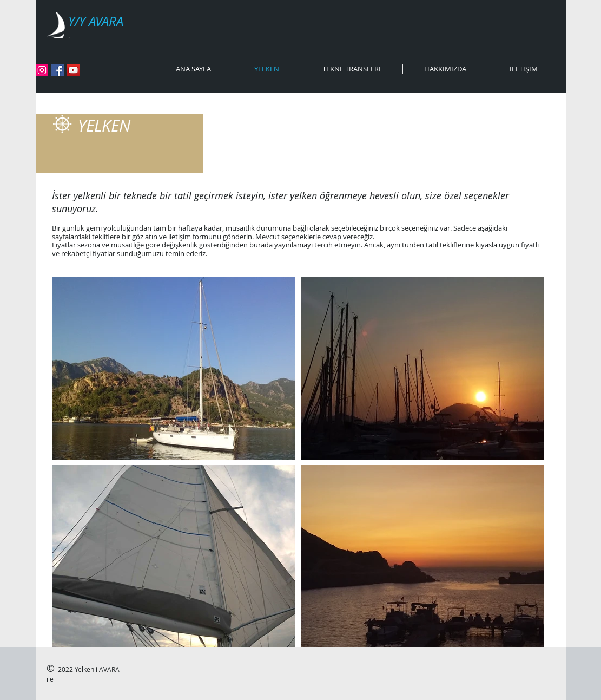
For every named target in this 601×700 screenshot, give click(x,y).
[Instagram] (42, 70)
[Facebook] (58, 70)
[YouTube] (73, 70)
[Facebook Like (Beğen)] (100, 71)
